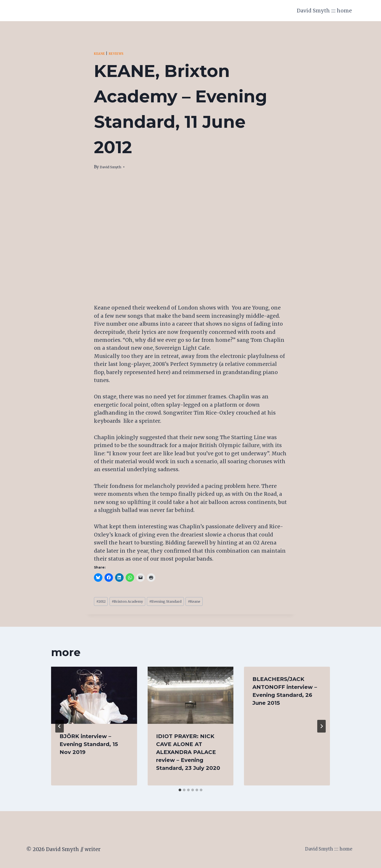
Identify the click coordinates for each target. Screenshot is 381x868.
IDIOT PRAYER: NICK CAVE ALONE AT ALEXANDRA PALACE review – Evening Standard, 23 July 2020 (188, 754)
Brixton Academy (134, 602)
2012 (102, 602)
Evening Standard (180, 602)
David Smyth (113, 167)
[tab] (180, 792)
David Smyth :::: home (324, 11)
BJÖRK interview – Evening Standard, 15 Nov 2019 (89, 746)
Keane (101, 54)
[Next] (321, 728)
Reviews (121, 54)
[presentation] (94, 697)
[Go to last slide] (60, 728)
